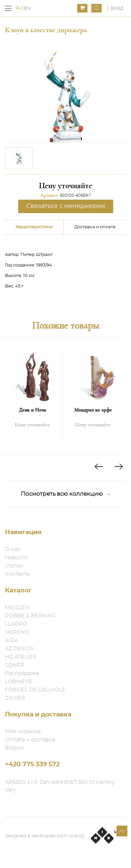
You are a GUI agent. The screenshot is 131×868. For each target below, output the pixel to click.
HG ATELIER (21, 657)
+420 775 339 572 (32, 765)
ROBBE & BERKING (30, 616)
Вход (117, 8)
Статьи (14, 566)
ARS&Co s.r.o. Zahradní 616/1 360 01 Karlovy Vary (60, 786)
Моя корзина (23, 732)
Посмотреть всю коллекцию (65, 494)
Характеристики (34, 227)
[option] (19, 158)
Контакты (17, 574)
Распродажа (22, 673)
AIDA (12, 640)
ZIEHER (15, 698)
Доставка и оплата (95, 227)
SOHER (15, 665)
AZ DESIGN (20, 649)
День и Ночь (33, 410)
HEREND (17, 632)
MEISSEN (17, 608)
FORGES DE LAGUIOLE (35, 690)
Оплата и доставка (30, 740)
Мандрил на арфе (93, 410)
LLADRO (16, 624)
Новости (16, 558)
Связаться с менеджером (66, 206)
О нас (13, 549)
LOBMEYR (18, 682)
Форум (15, 748)
